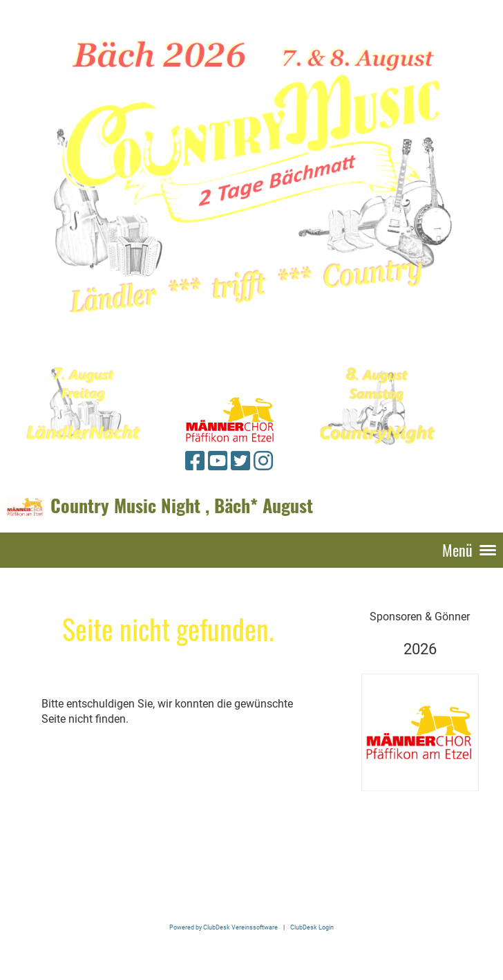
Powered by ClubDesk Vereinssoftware (224, 927)
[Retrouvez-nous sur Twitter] (240, 461)
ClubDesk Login (312, 927)
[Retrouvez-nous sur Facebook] (195, 461)
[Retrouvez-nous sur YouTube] (218, 461)
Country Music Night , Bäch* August (182, 506)
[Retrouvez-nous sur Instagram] (263, 461)
